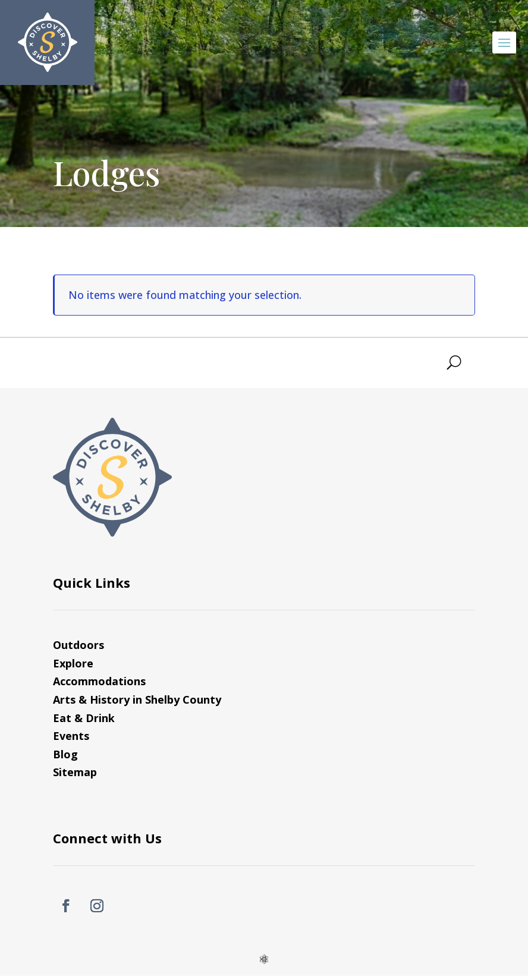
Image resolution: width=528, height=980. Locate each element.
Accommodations (99, 681)
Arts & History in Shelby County (137, 699)
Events (71, 736)
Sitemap (75, 772)
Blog (65, 754)
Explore (73, 663)
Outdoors (78, 645)
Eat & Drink (84, 718)
